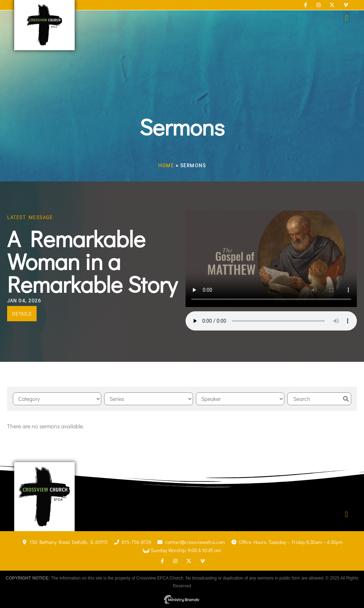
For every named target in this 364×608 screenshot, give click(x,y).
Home (166, 165)
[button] (346, 18)
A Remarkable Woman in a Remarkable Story (92, 261)
